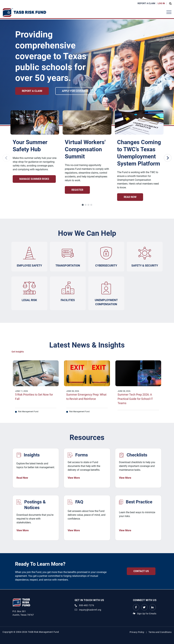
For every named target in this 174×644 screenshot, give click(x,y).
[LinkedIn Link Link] (153, 607)
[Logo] (24, 13)
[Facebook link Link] (136, 607)
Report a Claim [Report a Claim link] (32, 91)
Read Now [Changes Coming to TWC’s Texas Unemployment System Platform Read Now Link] (130, 197)
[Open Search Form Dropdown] (170, 3)
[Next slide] (168, 158)
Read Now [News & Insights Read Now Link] (22, 478)
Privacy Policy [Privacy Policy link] (137, 632)
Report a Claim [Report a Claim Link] (146, 3)
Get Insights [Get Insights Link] (18, 352)
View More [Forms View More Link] (74, 478)
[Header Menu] (169, 12)
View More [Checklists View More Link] (125, 478)
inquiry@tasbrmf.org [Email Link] (90, 610)
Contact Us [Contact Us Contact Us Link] (141, 571)
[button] (83, 205)
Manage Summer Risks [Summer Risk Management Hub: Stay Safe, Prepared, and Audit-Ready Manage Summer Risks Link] (34, 179)
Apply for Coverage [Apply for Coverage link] (77, 91)
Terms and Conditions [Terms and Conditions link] (160, 632)
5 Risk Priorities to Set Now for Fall (34, 397)
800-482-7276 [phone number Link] (87, 605)
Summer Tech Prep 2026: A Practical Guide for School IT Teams (135, 399)
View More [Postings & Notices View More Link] (23, 531)
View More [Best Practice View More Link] (125, 531)
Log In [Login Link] (161, 3)
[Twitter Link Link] (144, 607)
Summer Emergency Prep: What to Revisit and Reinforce (86, 397)
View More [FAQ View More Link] (74, 531)
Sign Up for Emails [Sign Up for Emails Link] (147, 614)
